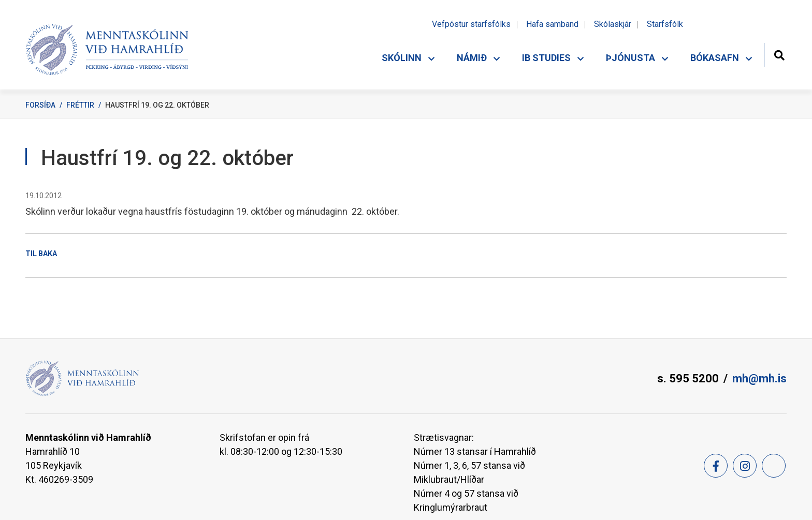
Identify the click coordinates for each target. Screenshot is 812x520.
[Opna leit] (779, 54)
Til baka (41, 254)
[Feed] (774, 466)
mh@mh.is (759, 378)
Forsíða (40, 105)
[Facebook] (716, 466)
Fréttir (80, 105)
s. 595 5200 (688, 378)
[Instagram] (745, 466)
